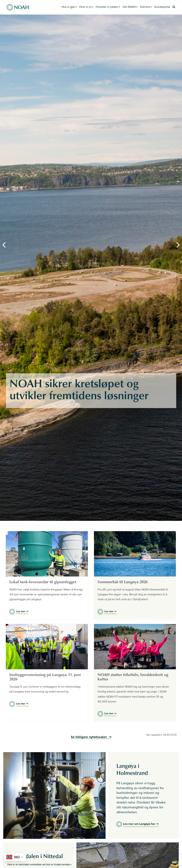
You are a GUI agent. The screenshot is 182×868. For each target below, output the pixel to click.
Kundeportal (162, 7)
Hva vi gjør (69, 7)
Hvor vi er (86, 7)
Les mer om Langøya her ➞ (141, 824)
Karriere (146, 7)
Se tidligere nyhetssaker (89, 737)
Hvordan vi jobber (108, 7)
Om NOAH (130, 7)
